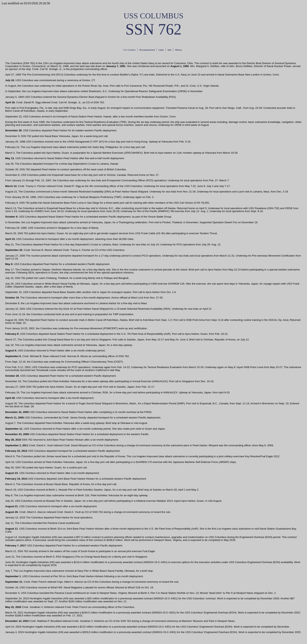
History (179, 50)
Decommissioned (147, 50)
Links (161, 50)
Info (170, 50)
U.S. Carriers (130, 50)
